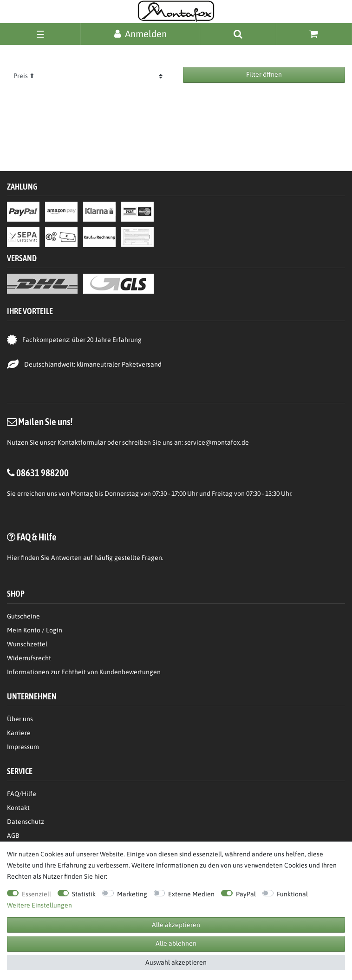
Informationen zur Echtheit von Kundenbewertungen (84, 672)
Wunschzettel (27, 644)
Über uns (20, 719)
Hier (13, 558)
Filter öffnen (264, 74)
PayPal (246, 894)
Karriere (19, 733)
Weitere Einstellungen (39, 905)
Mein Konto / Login (35, 630)
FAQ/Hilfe (22, 794)
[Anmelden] (140, 34)
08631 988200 (42, 473)
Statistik (84, 894)
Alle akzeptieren (176, 925)
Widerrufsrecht (29, 658)
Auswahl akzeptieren (176, 962)
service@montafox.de (217, 442)
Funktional (292, 894)
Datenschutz (26, 822)
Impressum (23, 747)
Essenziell (36, 894)
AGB (13, 835)
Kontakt (18, 808)
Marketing (132, 894)
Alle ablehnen (176, 943)
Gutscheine (23, 616)
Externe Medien (191, 894)
